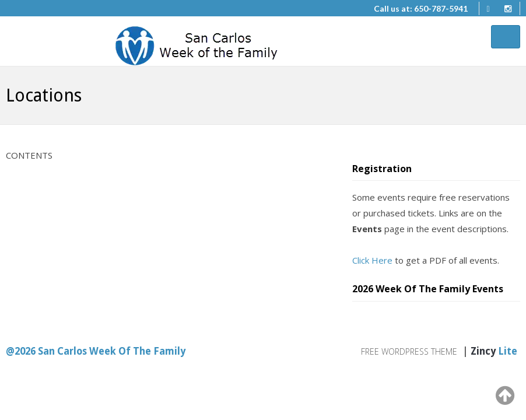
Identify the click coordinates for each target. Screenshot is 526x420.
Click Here (372, 260)
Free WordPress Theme (409, 351)
